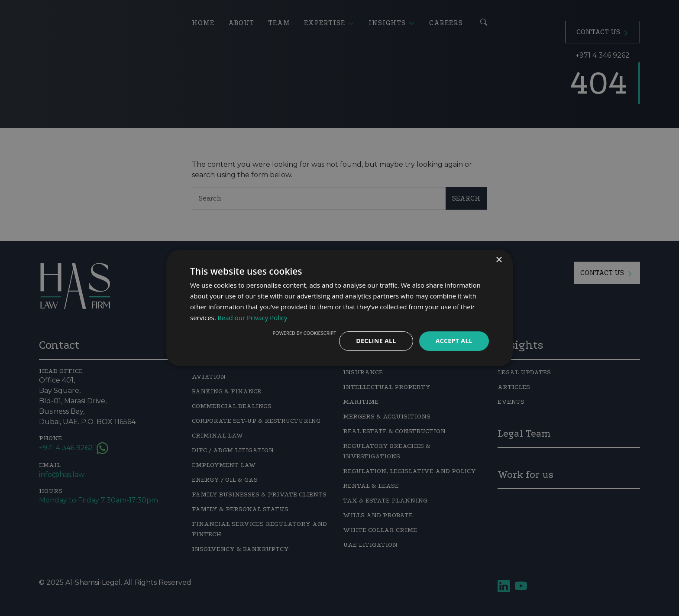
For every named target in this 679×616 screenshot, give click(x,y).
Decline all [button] (376, 341)
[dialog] (339, 308)
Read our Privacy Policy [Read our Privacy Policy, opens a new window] (253, 318)
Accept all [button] (454, 341)
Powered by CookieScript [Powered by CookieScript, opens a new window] (304, 333)
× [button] (499, 260)
